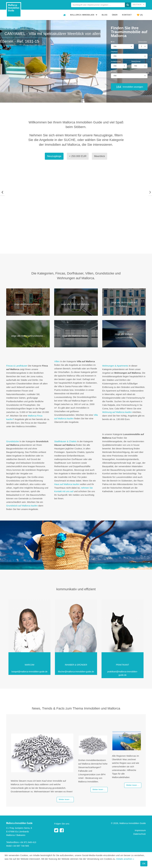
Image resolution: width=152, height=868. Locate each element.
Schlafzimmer (116, 61)
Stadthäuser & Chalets (65, 441)
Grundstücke (13, 441)
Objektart (114, 52)
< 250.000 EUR (78, 156)
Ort (113, 42)
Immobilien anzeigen (129, 87)
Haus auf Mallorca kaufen (67, 484)
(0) (140, 15)
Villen (57, 361)
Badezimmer (136, 61)
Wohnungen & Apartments (115, 366)
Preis (113, 71)
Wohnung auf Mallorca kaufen (117, 412)
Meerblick (100, 156)
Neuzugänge (54, 156)
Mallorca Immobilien (84, 15)
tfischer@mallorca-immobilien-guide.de (76, 672)
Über (115, 15)
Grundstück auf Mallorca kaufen (22, 506)
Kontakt (127, 15)
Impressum (140, 830)
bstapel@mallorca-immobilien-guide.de (30, 672)
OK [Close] (144, 863)
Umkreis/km (143, 42)
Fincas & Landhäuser (17, 366)
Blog (105, 15)
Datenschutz (140, 834)
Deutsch (138, 5)
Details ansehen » (125, 859)
